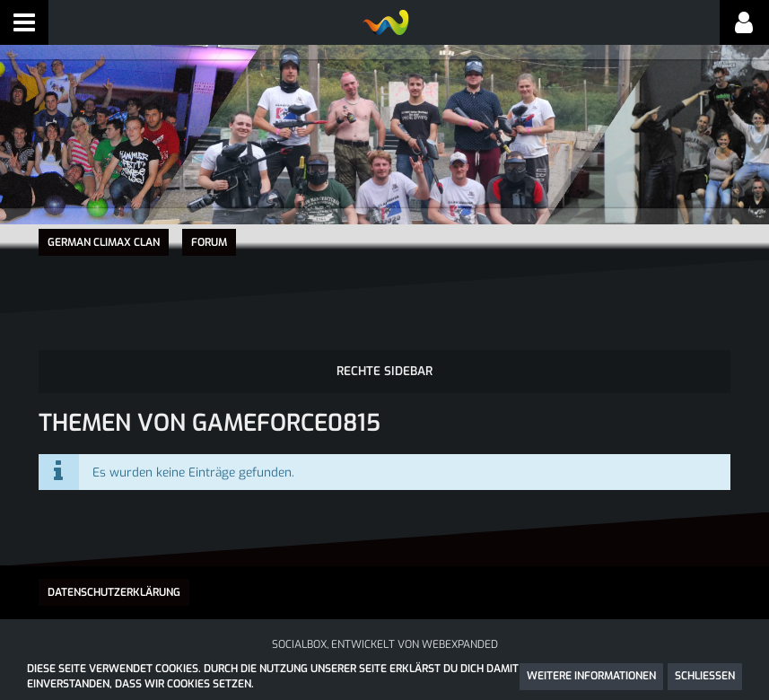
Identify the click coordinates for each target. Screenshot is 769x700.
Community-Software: (385, 653)
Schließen (705, 676)
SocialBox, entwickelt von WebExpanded (385, 637)
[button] (24, 22)
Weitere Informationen (591, 676)
